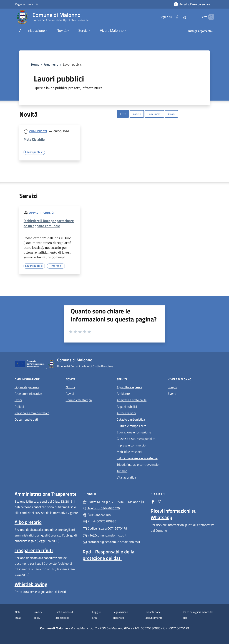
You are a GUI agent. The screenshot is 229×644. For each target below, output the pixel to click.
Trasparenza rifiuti (34, 550)
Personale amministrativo (32, 413)
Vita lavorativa (126, 477)
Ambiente (123, 394)
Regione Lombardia (27, 4)
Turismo (122, 471)
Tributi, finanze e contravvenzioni (139, 465)
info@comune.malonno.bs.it (105, 535)
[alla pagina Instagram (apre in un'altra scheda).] (178, 17)
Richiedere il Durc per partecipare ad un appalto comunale (49, 223)
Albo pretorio (28, 522)
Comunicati (154, 114)
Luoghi (172, 387)
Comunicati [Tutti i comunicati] (38, 131)
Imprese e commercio (131, 445)
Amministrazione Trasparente (46, 494)
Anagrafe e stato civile (132, 400)
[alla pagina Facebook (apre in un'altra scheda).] (171, 17)
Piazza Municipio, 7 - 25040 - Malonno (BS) (114, 501)
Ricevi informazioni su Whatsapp (174, 514)
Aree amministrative (28, 394)
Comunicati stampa (79, 400)
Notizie (137, 114)
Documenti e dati (26, 419)
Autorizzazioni (126, 413)
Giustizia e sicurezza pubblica (136, 439)
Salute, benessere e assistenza (137, 458)
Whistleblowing (31, 584)
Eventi (172, 394)
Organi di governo (27, 387)
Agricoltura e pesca (129, 387)
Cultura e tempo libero (132, 426)
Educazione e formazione (134, 432)
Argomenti (51, 64)
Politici (19, 407)
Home (35, 64)
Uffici (18, 400)
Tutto (123, 114)
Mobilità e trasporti (129, 452)
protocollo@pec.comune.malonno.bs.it (111, 542)
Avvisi (171, 114)
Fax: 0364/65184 (97, 515)
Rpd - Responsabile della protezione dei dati (109, 555)
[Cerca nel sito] (210, 17)
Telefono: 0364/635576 (101, 508)
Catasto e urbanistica (131, 419)
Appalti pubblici (42, 213)
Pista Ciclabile (34, 139)
